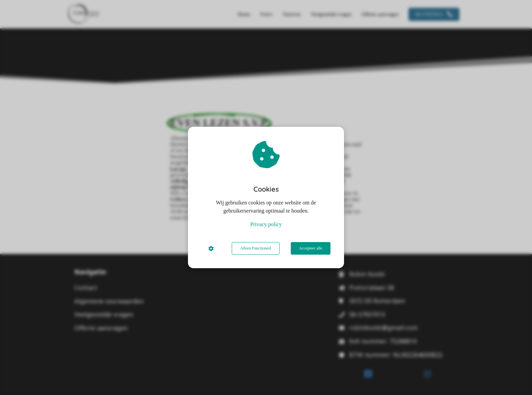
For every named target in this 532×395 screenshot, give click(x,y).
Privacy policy (266, 224)
